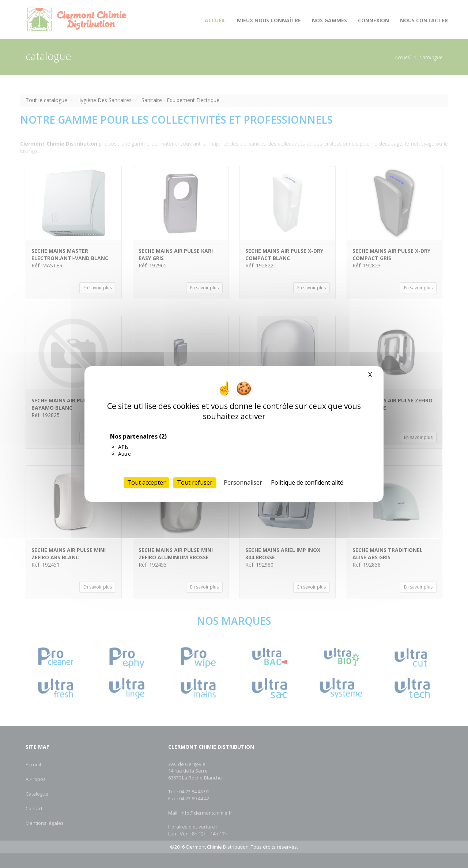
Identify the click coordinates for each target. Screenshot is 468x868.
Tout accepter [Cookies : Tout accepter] (146, 482)
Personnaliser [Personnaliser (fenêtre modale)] (243, 482)
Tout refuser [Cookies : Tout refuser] (195, 482)
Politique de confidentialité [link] (307, 482)
